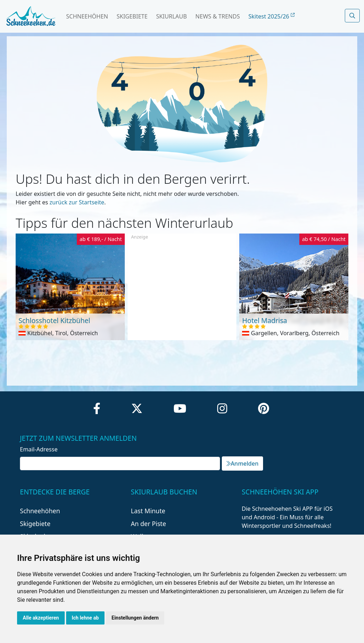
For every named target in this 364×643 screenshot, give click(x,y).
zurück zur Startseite (77, 202)
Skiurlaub (171, 16)
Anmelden (242, 464)
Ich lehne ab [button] (85, 618)
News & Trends (218, 16)
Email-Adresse (39, 449)
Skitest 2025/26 (272, 16)
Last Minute (148, 511)
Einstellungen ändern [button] (135, 618)
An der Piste (148, 524)
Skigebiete (132, 16)
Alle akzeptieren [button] (41, 618)
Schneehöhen (87, 16)
